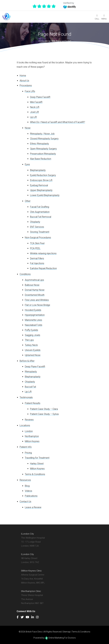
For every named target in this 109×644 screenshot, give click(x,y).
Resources (25, 480)
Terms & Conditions (35, 474)
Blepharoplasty (38, 170)
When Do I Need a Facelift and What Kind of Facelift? (58, 122)
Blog (27, 486)
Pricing (28, 453)
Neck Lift (35, 107)
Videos (28, 491)
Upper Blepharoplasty (41, 190)
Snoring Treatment (40, 232)
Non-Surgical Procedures (38, 238)
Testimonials (26, 397)
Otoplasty (35, 222)
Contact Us (25, 502)
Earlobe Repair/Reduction (43, 268)
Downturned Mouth (35, 295)
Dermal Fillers (37, 258)
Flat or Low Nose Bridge (37, 305)
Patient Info (26, 447)
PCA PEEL (35, 248)
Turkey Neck (31, 345)
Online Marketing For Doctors (60, 638)
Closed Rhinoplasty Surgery (44, 139)
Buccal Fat (30, 387)
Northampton (32, 436)
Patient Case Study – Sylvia (44, 414)
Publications (31, 496)
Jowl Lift (34, 112)
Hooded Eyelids (33, 310)
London (29, 431)
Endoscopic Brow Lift (41, 180)
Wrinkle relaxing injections (43, 253)
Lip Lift (33, 117)
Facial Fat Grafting (40, 207)
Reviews (29, 420)
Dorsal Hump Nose (35, 290)
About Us (24, 81)
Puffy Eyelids (31, 330)
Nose (28, 128)
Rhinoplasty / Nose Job (42, 134)
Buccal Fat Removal (41, 217)
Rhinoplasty (31, 372)
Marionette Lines (33, 320)
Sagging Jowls (32, 335)
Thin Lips (29, 340)
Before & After (27, 361)
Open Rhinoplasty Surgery (43, 149)
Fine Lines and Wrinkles (37, 300)
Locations (25, 425)
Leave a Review (33, 507)
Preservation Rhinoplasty (43, 154)
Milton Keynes (32, 441)
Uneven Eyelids (33, 350)
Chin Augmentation (40, 212)
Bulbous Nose (32, 285)
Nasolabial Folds (34, 325)
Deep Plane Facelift (40, 97)
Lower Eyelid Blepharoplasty (45, 195)
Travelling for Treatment (37, 458)
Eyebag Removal (39, 185)
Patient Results (33, 403)
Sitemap (66, 632)
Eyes (27, 164)
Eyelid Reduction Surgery (43, 175)
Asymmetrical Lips (34, 280)
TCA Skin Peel (37, 243)
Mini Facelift (36, 102)
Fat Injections (37, 263)
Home (41, 41)
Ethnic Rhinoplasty (39, 144)
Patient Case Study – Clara (44, 409)
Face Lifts (30, 91)
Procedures (26, 86)
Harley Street (37, 464)
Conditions (25, 274)
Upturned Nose (33, 355)
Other (28, 201)
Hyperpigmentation (35, 315)
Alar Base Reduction (41, 159)
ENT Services (37, 227)
